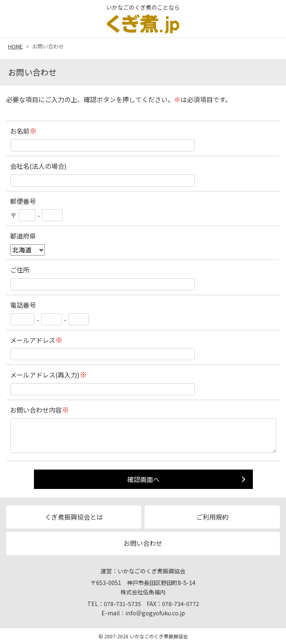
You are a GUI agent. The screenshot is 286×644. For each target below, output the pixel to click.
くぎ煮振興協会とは (74, 517)
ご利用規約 (212, 517)
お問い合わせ (143, 543)
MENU (272, 17)
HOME (15, 46)
